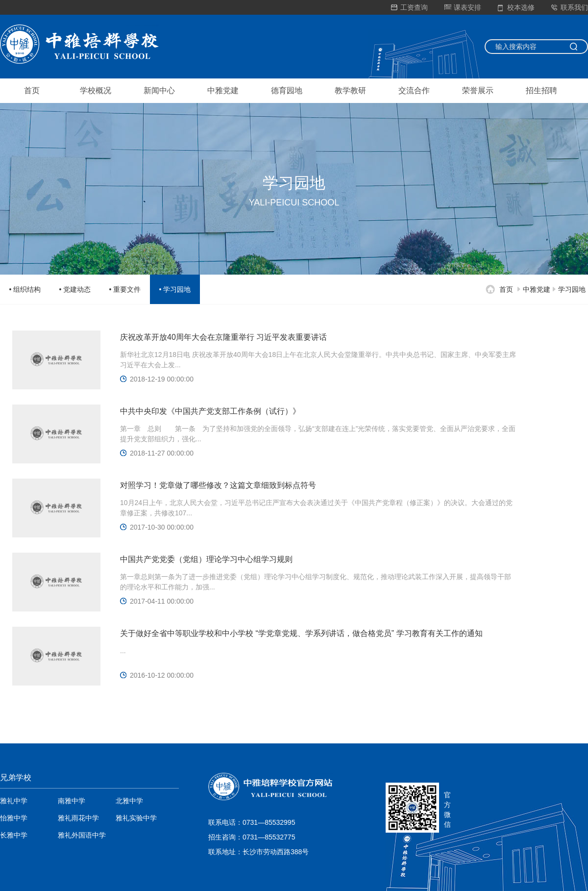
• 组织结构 (25, 289)
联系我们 (570, 7)
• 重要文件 (125, 289)
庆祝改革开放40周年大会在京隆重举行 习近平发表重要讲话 (223, 337)
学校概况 (96, 90)
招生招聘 (541, 90)
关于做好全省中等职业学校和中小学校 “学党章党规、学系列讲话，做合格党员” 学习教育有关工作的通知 (301, 633)
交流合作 (414, 90)
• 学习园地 (175, 289)
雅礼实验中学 (136, 818)
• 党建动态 (75, 289)
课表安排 (463, 7)
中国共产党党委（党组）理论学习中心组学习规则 (206, 559)
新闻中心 (159, 90)
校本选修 (516, 7)
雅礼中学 (14, 801)
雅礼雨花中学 (78, 818)
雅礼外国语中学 (82, 835)
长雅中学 (14, 835)
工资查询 (409, 7)
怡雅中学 (14, 818)
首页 (32, 90)
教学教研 (350, 90)
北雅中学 (129, 801)
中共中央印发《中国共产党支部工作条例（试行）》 (210, 411)
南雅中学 (72, 801)
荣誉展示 (478, 90)
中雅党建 (223, 90)
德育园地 (287, 90)
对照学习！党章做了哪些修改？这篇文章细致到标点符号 (218, 485)
